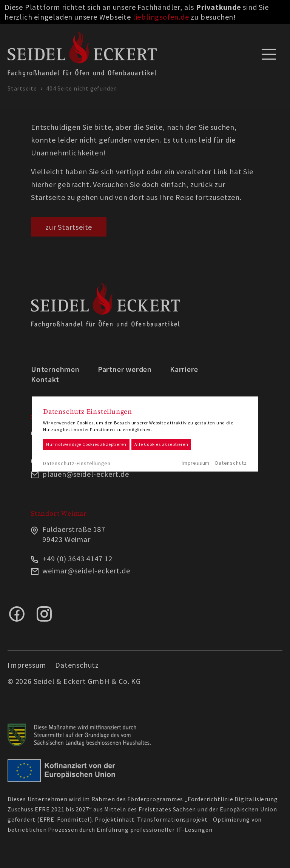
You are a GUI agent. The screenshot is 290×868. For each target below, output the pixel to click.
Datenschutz (231, 463)
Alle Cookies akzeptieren (161, 444)
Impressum (196, 463)
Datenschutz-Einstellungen (77, 463)
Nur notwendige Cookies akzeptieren (86, 444)
